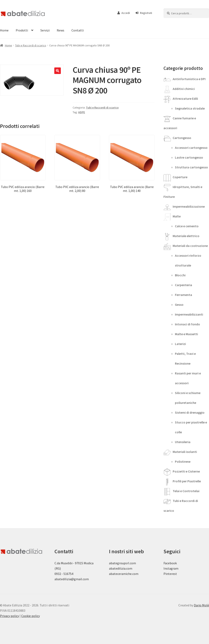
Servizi (45, 30)
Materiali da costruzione (190, 246)
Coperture (180, 177)
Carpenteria (183, 285)
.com (135, 574)
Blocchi (180, 275)
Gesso (179, 305)
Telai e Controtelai (186, 491)
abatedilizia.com (121, 568)
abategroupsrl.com (122, 563)
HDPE (82, 112)
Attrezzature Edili (185, 99)
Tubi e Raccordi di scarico (31, 45)
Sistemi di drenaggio (190, 412)
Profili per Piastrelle (187, 481)
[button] (58, 71)
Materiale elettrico (186, 236)
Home (8, 45)
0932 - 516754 (64, 574)
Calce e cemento (187, 226)
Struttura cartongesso (191, 167)
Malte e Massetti (186, 334)
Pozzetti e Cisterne (186, 471)
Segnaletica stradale (190, 108)
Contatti (78, 30)
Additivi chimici (184, 89)
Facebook (170, 563)
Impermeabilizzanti (189, 314)
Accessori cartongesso (191, 148)
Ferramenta (183, 295)
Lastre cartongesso (189, 157)
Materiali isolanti (185, 452)
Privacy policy (9, 616)
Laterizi (180, 344)
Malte (177, 216)
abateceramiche (120, 574)
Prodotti (22, 30)
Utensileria (183, 442)
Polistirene (183, 461)
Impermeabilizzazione (189, 206)
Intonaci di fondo (187, 324)
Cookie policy (31, 616)
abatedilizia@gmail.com (72, 579)
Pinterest (170, 574)
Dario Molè (201, 605)
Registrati (144, 13)
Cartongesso (182, 138)
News (61, 30)
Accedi (124, 13)
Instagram (171, 568)
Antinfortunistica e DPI (189, 79)
